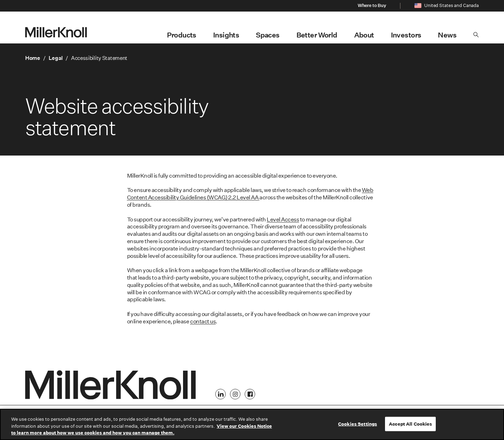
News (447, 35)
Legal (56, 58)
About (364, 35)
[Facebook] (250, 394)
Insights (226, 35)
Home (33, 58)
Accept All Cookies (410, 424)
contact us (203, 321)
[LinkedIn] (220, 394)
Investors (406, 35)
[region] (252, 424)
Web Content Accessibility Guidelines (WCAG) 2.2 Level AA (250, 194)
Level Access (283, 219)
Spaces (268, 35)
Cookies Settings (358, 424)
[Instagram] (235, 394)
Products (182, 35)
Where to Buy (372, 6)
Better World (317, 35)
